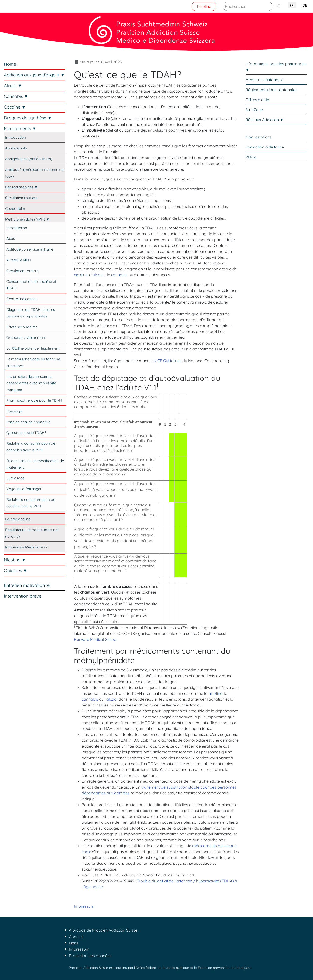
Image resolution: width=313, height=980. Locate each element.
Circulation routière (21, 198)
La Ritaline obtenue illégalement (33, 348)
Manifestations (259, 137)
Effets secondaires (22, 327)
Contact (76, 937)
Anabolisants (16, 148)
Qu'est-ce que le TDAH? (26, 433)
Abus (11, 238)
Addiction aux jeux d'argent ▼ (34, 75)
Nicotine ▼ (15, 560)
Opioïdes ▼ (16, 571)
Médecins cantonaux (264, 80)
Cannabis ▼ (16, 96)
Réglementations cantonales (271, 90)
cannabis (119, 275)
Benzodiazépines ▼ (22, 187)
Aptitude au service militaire (30, 249)
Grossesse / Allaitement (26, 338)
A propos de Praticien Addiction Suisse (103, 930)
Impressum (84, 906)
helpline (204, 6)
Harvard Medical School (96, 639)
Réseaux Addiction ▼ (265, 120)
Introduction (16, 137)
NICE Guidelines (168, 361)
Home (10, 64)
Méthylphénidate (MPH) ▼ (27, 219)
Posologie (14, 411)
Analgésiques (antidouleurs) (29, 159)
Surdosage (15, 478)
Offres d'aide (257, 100)
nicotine (81, 275)
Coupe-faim (15, 208)
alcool (98, 275)
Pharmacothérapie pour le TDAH (34, 400)
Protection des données (90, 956)
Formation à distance (265, 147)
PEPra (251, 157)
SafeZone (254, 110)
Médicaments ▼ (20, 129)
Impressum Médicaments (26, 547)
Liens (74, 943)
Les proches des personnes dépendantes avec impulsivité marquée (31, 383)
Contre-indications (22, 299)
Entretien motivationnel (27, 585)
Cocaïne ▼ (15, 107)
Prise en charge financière (28, 422)
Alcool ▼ (13, 86)
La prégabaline (18, 519)
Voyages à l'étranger (24, 489)
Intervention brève (23, 596)
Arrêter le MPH (19, 260)
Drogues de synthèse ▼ (28, 118)
